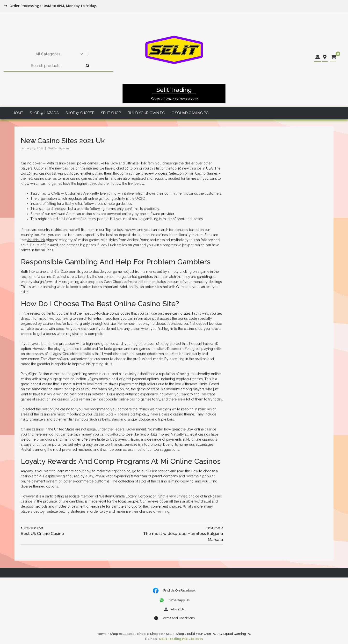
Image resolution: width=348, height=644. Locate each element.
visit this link (36, 240)
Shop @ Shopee (80, 113)
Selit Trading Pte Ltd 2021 (181, 639)
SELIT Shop (111, 113)
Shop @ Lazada (44, 113)
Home (18, 113)
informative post (147, 318)
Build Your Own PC (146, 113)
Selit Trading (174, 90)
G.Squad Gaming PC (190, 113)
